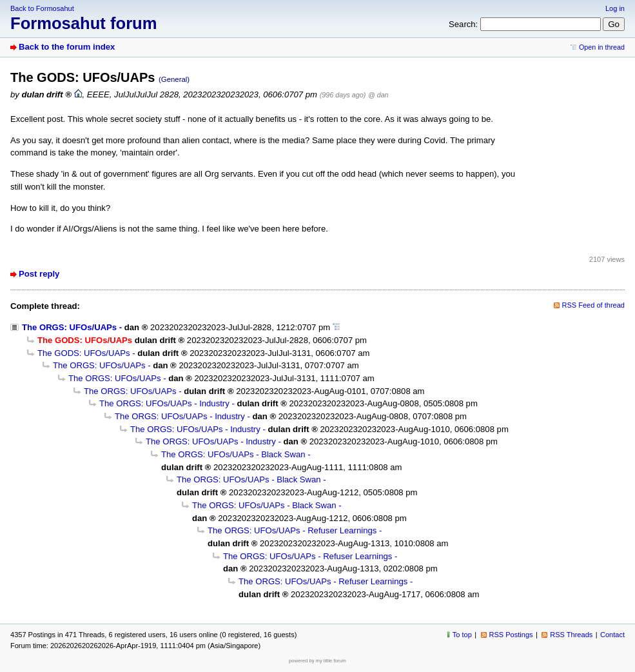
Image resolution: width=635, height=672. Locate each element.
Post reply (39, 274)
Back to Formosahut (42, 8)
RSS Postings (511, 635)
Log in (615, 8)
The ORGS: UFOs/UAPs (69, 327)
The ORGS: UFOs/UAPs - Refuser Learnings (292, 530)
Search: (463, 24)
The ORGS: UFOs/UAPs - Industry (164, 403)
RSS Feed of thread (594, 305)
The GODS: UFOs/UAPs (84, 353)
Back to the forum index (67, 47)
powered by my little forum (317, 661)
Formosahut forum (84, 23)
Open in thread (602, 47)
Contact (612, 635)
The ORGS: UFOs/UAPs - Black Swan (233, 454)
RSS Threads (571, 635)
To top (462, 635)
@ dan (378, 95)
